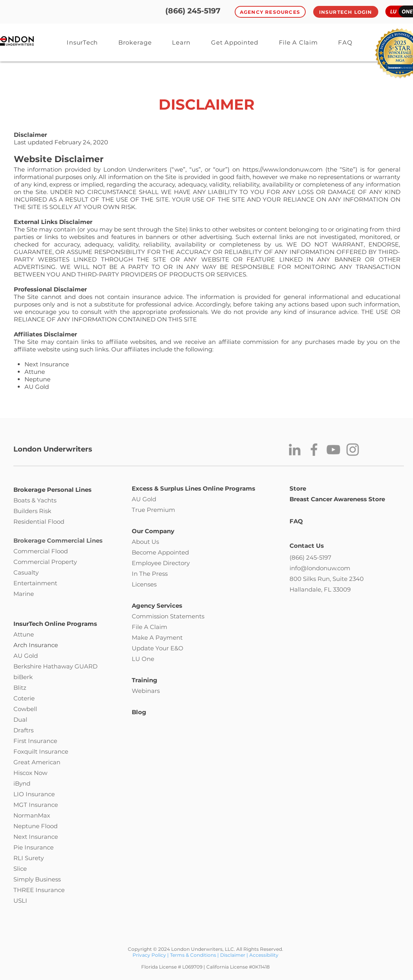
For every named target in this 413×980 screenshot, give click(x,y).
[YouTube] (333, 450)
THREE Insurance (39, 890)
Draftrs (23, 730)
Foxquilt (25, 751)
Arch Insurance (36, 645)
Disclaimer (233, 955)
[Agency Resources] (270, 12)
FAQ (296, 521)
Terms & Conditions (193, 955)
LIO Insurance (34, 794)
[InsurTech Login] (346, 12)
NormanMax (32, 815)
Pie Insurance (34, 847)
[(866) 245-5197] (193, 11)
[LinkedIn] (295, 450)
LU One (143, 659)
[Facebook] (314, 450)
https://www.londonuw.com (283, 169)
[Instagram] (353, 450)
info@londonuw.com (320, 568)
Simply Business (37, 879)
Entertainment (35, 583)
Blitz (20, 688)
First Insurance (35, 741)
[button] (182, 42)
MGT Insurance (36, 805)
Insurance (54, 751)
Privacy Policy (150, 955)
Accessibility (264, 955)
